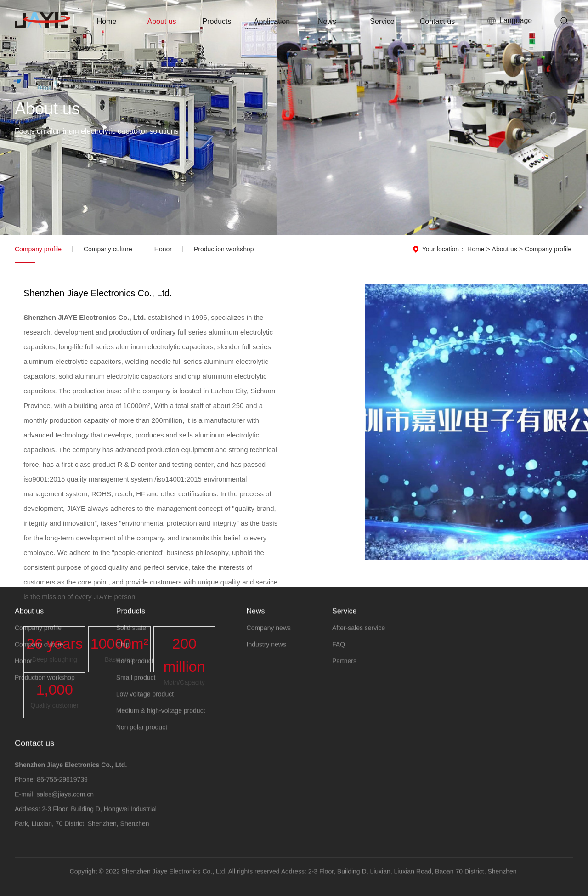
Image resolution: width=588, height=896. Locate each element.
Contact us (437, 21)
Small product (136, 685)
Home (107, 21)
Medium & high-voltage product (161, 718)
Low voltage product (145, 701)
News (327, 21)
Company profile (38, 249)
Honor (163, 249)
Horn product (135, 668)
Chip (123, 652)
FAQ (339, 652)
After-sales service (359, 635)
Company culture (108, 249)
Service (382, 21)
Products (217, 21)
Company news (269, 635)
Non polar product (142, 734)
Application (272, 21)
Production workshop (224, 249)
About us (161, 21)
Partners (344, 668)
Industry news (266, 652)
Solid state (131, 635)
